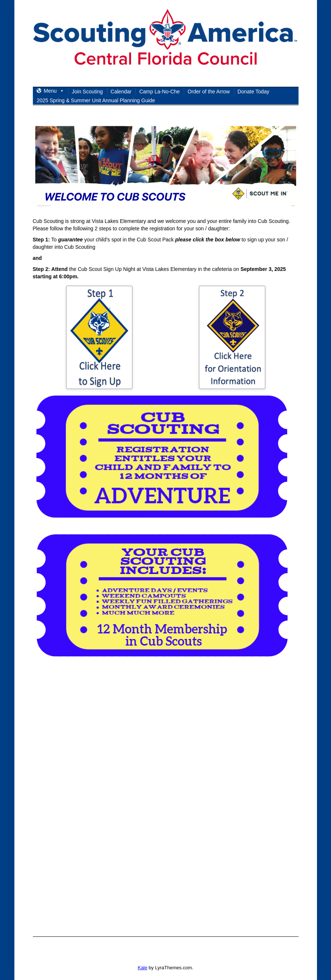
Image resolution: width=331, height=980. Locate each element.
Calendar (121, 92)
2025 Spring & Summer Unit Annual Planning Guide (96, 100)
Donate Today (254, 92)
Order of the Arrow (208, 92)
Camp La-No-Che (159, 92)
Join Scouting (87, 92)
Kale (142, 968)
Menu (54, 91)
